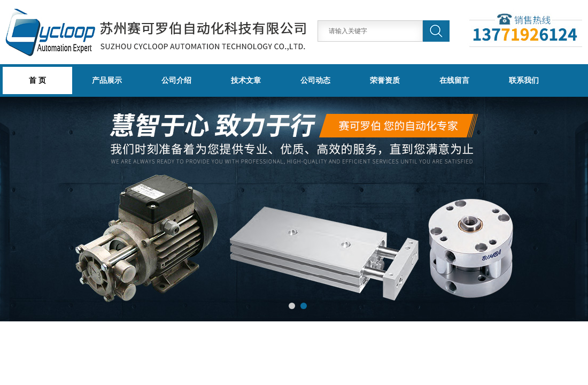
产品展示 (107, 80)
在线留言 (454, 80)
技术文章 (246, 80)
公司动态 (315, 80)
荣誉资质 (385, 80)
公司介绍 (176, 80)
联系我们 (524, 80)
